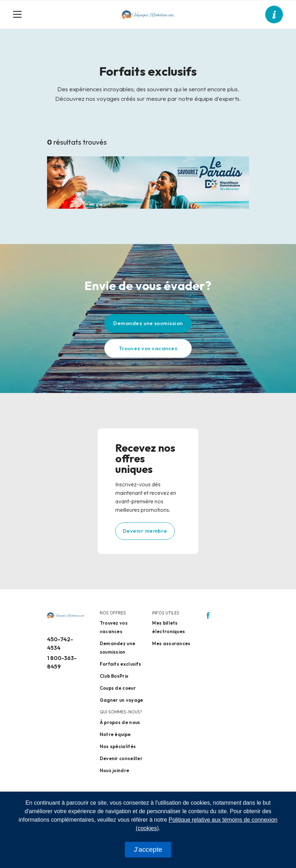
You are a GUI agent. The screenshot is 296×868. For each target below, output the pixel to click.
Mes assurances (171, 643)
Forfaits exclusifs (120, 664)
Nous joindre (115, 770)
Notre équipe (115, 734)
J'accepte (148, 849)
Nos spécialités (118, 746)
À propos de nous (120, 722)
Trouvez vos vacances (148, 348)
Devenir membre (145, 531)
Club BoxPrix (114, 676)
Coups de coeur (118, 688)
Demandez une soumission (148, 323)
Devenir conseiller (121, 758)
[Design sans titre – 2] (148, 182)
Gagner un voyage (121, 700)
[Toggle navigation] (20, 15)
